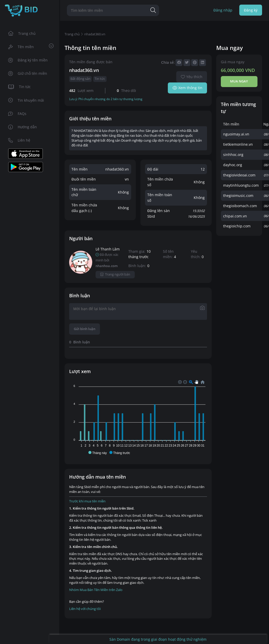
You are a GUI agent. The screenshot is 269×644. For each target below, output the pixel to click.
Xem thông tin (187, 88)
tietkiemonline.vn (238, 144)
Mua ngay (239, 81)
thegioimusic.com (238, 196)
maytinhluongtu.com (241, 185)
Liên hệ (19, 140)
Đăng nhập (223, 10)
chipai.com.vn (235, 216)
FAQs (17, 114)
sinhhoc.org (233, 155)
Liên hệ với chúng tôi (85, 609)
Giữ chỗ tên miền (28, 73)
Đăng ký (251, 10)
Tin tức (20, 87)
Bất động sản (80, 79)
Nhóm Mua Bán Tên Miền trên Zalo (96, 590)
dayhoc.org (233, 165)
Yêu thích (192, 77)
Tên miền (31, 46)
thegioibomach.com (240, 206)
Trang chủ (22, 33)
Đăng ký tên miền (28, 60)
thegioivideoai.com (239, 175)
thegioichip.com (237, 226)
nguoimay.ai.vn (236, 134)
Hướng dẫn (23, 127)
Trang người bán (115, 274)
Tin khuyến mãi (26, 100)
